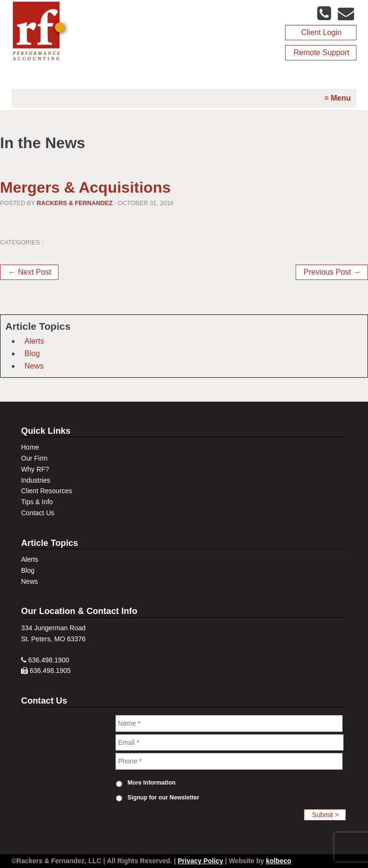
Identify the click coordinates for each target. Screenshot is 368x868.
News (34, 366)
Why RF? (35, 469)
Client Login (321, 32)
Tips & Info (37, 502)
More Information (151, 783)
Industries (36, 480)
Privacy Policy (201, 861)
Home (30, 447)
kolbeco (279, 861)
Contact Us (38, 513)
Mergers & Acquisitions (85, 187)
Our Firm (34, 458)
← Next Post (30, 272)
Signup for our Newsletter (163, 798)
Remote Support (321, 52)
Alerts (34, 341)
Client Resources (47, 491)
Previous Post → (332, 272)
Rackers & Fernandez (75, 203)
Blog (32, 353)
